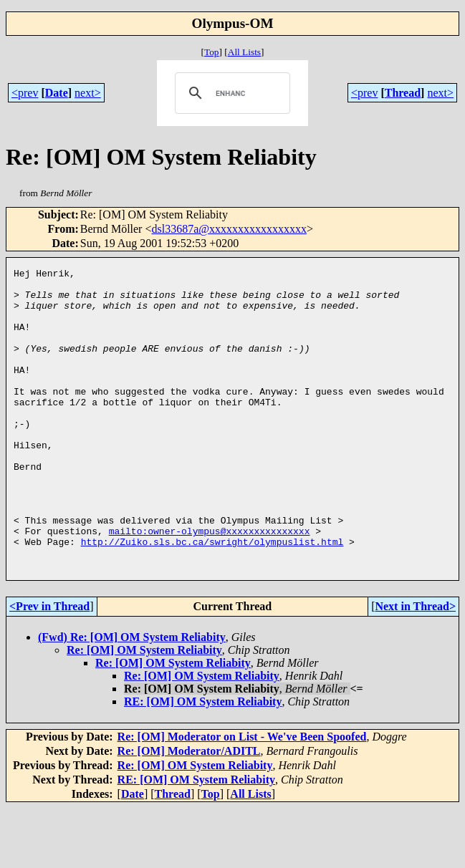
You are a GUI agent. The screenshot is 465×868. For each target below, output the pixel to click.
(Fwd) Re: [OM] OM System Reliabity (132, 697)
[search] (230, 93)
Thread (403, 93)
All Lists (244, 52)
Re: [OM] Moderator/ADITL (189, 811)
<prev (25, 93)
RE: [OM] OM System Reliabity (203, 762)
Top (212, 52)
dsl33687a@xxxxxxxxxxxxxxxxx (229, 229)
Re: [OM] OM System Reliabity (144, 710)
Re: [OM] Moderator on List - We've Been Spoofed (242, 797)
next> (88, 93)
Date (57, 93)
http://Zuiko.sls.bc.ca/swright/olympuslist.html (212, 597)
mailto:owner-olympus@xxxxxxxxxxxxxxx (210, 584)
